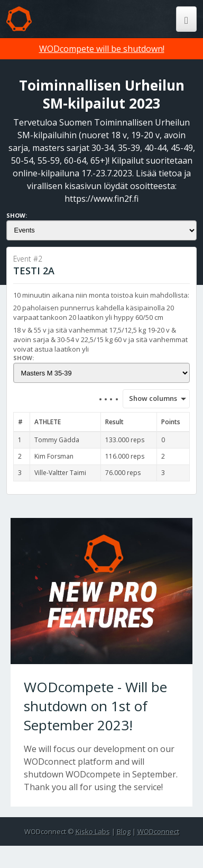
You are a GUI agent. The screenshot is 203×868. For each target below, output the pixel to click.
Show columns (150, 398)
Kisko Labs (93, 831)
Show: (17, 215)
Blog (124, 831)
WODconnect (158, 831)
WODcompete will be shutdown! (102, 49)
